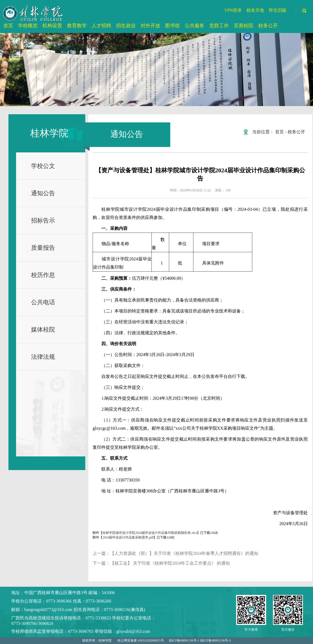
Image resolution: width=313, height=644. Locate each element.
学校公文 (43, 166)
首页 (279, 132)
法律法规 (43, 357)
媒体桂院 (43, 329)
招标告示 (43, 220)
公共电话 (43, 302)
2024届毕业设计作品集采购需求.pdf (128, 537)
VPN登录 (233, 10)
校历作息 (43, 275)
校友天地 (255, 10)
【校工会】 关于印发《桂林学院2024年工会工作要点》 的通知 (170, 563)
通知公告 (43, 193)
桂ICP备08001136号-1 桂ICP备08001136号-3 (200, 640)
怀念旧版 (278, 10)
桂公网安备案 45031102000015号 (141, 640)
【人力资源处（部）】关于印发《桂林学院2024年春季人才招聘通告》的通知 (184, 553)
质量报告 (43, 248)
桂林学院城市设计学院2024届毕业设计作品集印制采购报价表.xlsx (150, 533)
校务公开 (296, 132)
